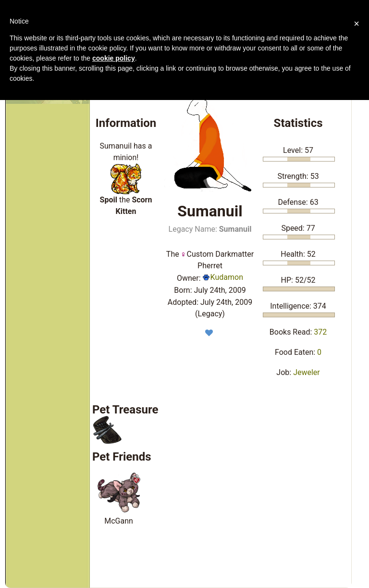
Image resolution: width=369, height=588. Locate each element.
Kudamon (223, 277)
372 (320, 332)
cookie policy (114, 58)
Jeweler (307, 372)
